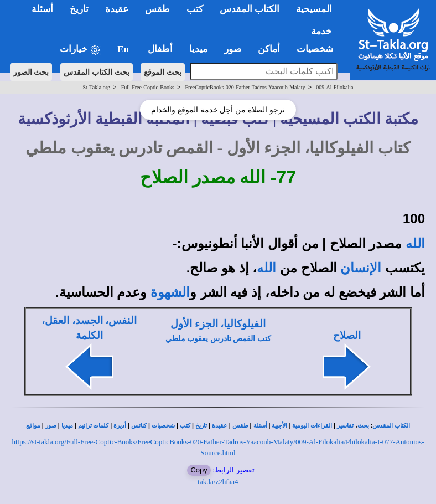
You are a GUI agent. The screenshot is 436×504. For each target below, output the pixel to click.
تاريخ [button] (79, 9)
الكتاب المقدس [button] (250, 9)
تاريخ (201, 426)
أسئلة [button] (42, 9)
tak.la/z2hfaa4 (218, 482)
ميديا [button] (198, 49)
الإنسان (361, 268)
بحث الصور (31, 72)
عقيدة (220, 426)
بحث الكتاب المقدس (97, 72)
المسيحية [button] (314, 9)
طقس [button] (157, 9)
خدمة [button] (321, 31)
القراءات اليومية (312, 426)
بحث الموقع (163, 72)
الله (415, 244)
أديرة (120, 426)
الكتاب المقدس (391, 426)
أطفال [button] (160, 49)
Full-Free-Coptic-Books (148, 87)
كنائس (139, 426)
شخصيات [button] (318, 49)
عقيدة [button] (117, 9)
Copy (199, 470)
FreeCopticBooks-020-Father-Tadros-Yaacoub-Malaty (245, 87)
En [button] (124, 49)
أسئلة (260, 426)
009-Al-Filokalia (334, 87)
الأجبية (279, 426)
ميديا (67, 426)
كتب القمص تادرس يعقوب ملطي (218, 339)
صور (51, 426)
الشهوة (170, 292)
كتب (185, 426)
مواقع (33, 426)
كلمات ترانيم (94, 426)
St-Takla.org (97, 87)
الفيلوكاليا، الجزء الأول (218, 324)
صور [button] (233, 49)
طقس (240, 426)
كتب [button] (195, 9)
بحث (363, 426)
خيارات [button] (80, 50)
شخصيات (163, 426)
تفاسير (345, 426)
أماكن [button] (269, 49)
